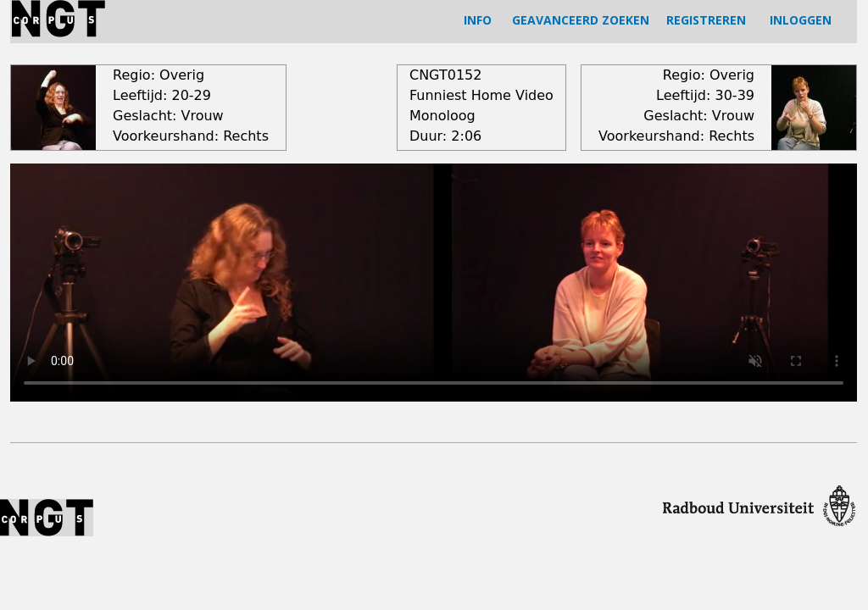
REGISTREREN (706, 20)
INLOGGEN (801, 20)
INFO (478, 20)
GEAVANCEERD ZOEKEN (581, 20)
